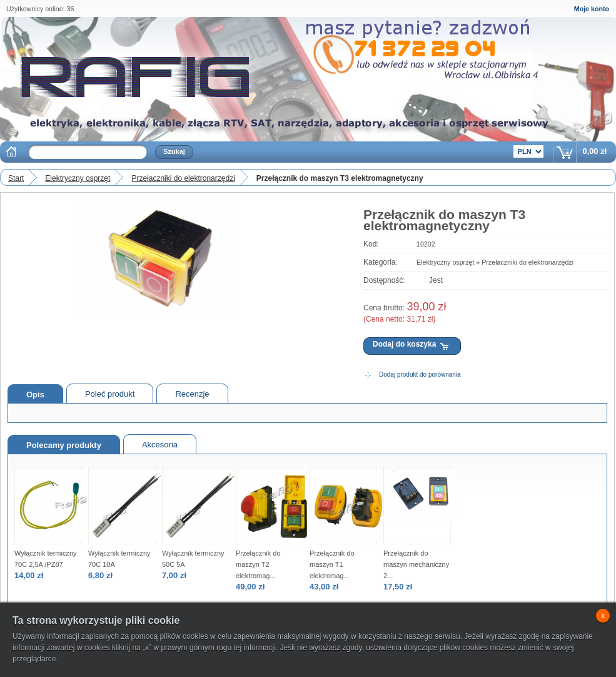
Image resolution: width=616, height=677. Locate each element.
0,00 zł (595, 151)
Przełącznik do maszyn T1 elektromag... (332, 564)
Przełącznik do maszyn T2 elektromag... (258, 564)
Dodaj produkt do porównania (420, 374)
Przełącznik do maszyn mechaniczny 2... (416, 564)
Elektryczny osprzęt (78, 178)
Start (16, 178)
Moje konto (592, 9)
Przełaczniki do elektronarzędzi (183, 178)
